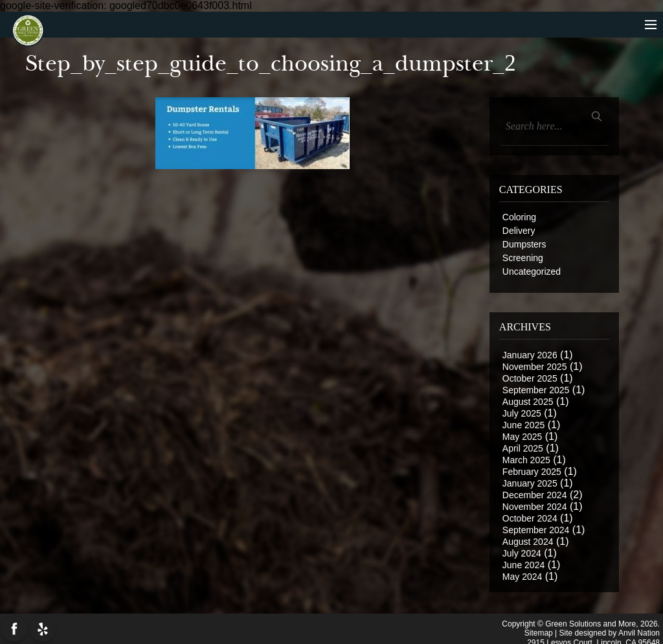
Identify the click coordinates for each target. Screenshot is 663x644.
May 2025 (522, 437)
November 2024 (535, 507)
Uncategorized (532, 271)
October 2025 (530, 378)
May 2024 (522, 577)
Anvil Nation (639, 631)
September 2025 (536, 390)
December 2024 (535, 495)
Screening (523, 258)
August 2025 (528, 402)
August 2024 (528, 542)
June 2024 (523, 565)
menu (636, 26)
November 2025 (535, 367)
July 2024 (522, 553)
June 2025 (523, 425)
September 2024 (536, 530)
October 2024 (530, 518)
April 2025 (523, 448)
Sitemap (539, 631)
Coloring (519, 217)
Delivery (519, 231)
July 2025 (522, 413)
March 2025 (526, 460)
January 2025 (530, 483)
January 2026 (530, 355)
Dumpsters (524, 244)
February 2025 (532, 472)
